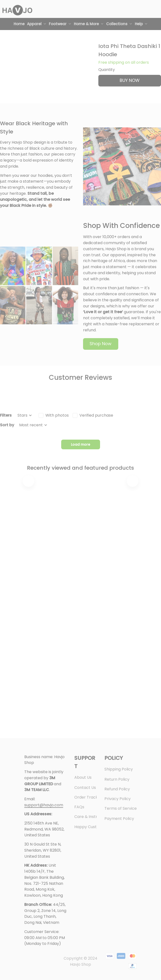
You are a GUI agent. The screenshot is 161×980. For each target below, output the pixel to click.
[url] (44, 805)
